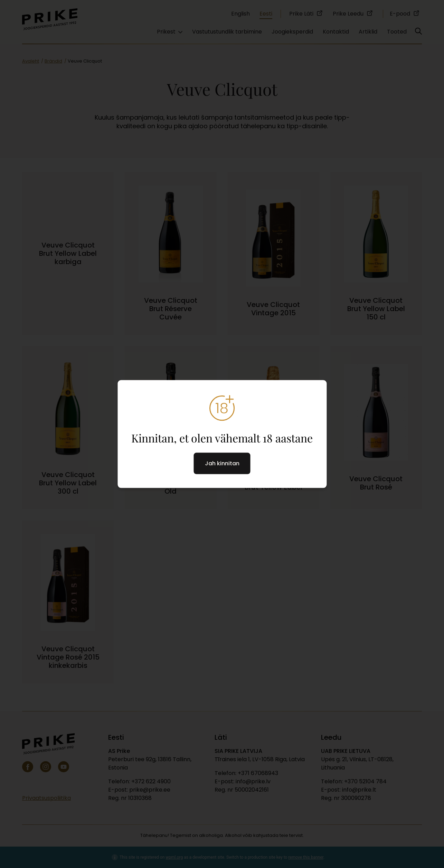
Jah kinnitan (222, 463)
